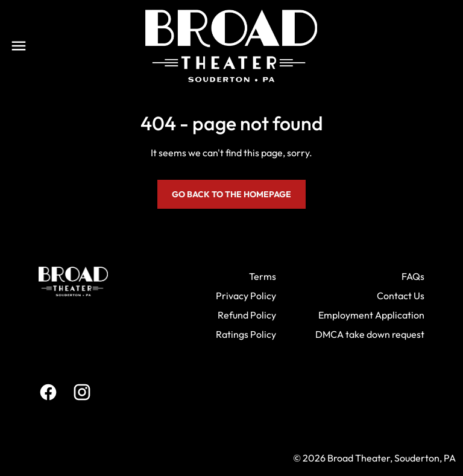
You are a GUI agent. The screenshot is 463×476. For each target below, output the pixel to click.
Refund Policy (247, 315)
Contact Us (401, 296)
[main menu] (19, 46)
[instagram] (82, 392)
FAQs (413, 276)
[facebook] (48, 392)
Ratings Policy (246, 334)
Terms (263, 276)
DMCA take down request (370, 334)
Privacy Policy (246, 296)
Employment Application (371, 315)
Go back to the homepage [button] (231, 194)
